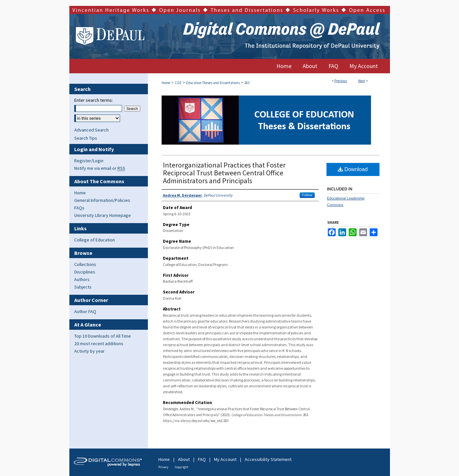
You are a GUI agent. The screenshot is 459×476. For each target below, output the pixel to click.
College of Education (95, 240)
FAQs (79, 208)
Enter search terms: (94, 100)
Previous (341, 81)
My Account (225, 459)
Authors (82, 279)
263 (247, 83)
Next (362, 81)
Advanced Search (91, 130)
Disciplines (85, 272)
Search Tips (86, 138)
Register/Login (89, 161)
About (184, 459)
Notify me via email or (100, 168)
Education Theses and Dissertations (213, 83)
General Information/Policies (102, 200)
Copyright (182, 467)
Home (166, 83)
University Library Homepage (103, 215)
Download (353, 169)
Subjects (83, 287)
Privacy (163, 467)
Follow (307, 195)
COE (178, 83)
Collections (85, 264)
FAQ (202, 459)
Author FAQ (85, 311)
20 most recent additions (99, 344)
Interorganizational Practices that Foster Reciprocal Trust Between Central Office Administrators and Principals (224, 173)
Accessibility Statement (268, 459)
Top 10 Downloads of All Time (103, 336)
